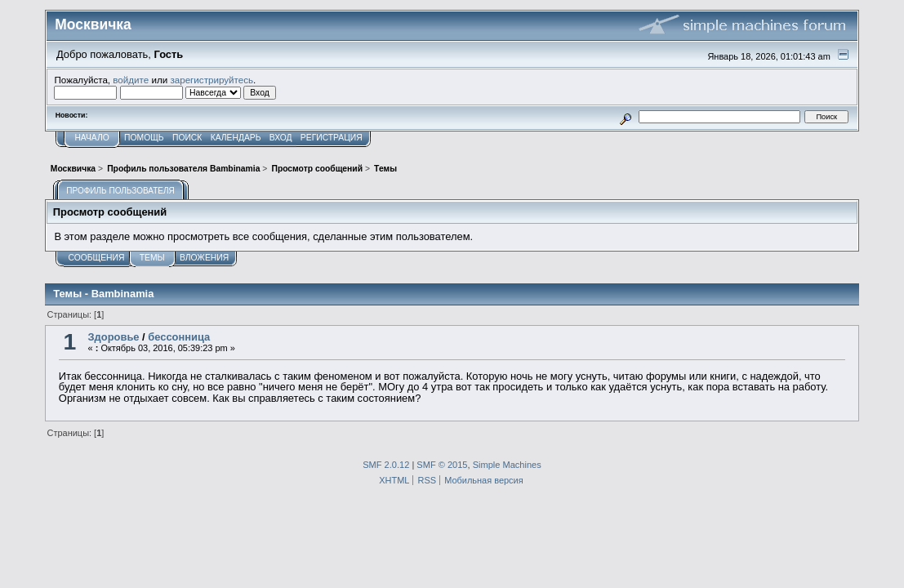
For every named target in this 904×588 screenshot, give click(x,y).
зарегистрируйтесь (212, 80)
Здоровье (114, 337)
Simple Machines (507, 465)
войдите (131, 80)
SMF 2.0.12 (386, 465)
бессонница (179, 337)
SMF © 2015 (442, 465)
